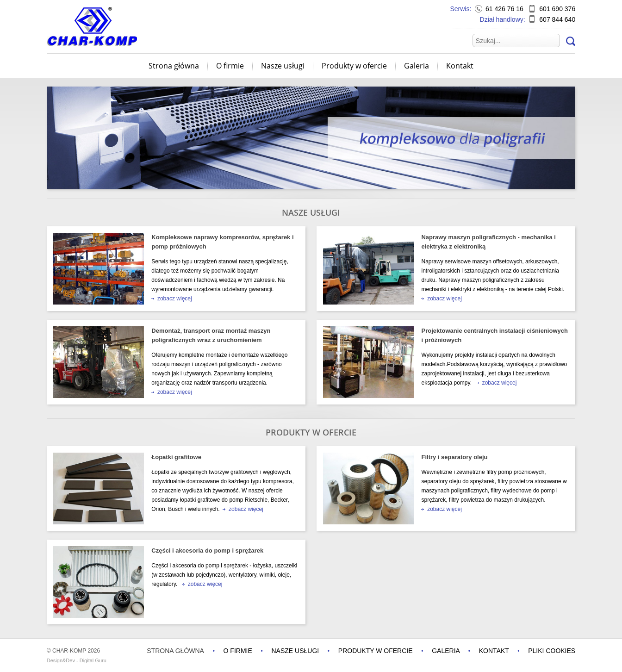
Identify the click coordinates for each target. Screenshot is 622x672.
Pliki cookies (552, 651)
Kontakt (460, 66)
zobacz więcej (171, 299)
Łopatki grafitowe (176, 457)
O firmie (230, 66)
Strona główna (174, 66)
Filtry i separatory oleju (454, 457)
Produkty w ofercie (354, 66)
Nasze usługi (283, 66)
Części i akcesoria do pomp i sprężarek (207, 551)
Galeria (417, 66)
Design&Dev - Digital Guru (77, 660)
